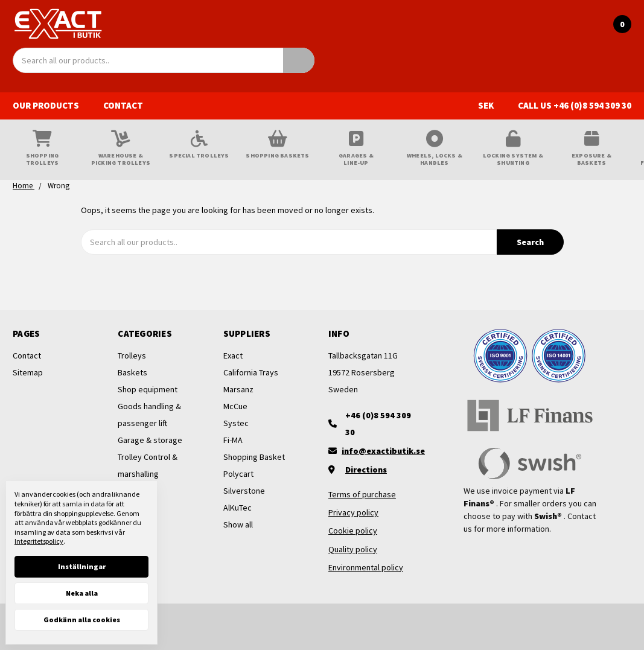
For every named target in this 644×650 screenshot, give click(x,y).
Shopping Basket (254, 457)
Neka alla (82, 593)
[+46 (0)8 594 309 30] (375, 424)
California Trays (251, 372)
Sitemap (28, 372)
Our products (52, 105)
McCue (235, 406)
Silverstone (244, 491)
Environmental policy (366, 567)
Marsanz (238, 389)
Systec (236, 423)
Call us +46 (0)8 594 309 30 (575, 105)
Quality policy (353, 549)
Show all (238, 524)
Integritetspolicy (39, 541)
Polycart (238, 474)
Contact (123, 105)
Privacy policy (353, 512)
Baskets (132, 372)
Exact (233, 355)
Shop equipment (148, 389)
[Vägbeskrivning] (375, 470)
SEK (492, 105)
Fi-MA (233, 440)
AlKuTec (238, 508)
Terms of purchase (362, 494)
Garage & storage (150, 440)
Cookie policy (353, 531)
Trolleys (132, 355)
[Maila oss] (375, 451)
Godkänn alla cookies (82, 620)
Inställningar (82, 566)
